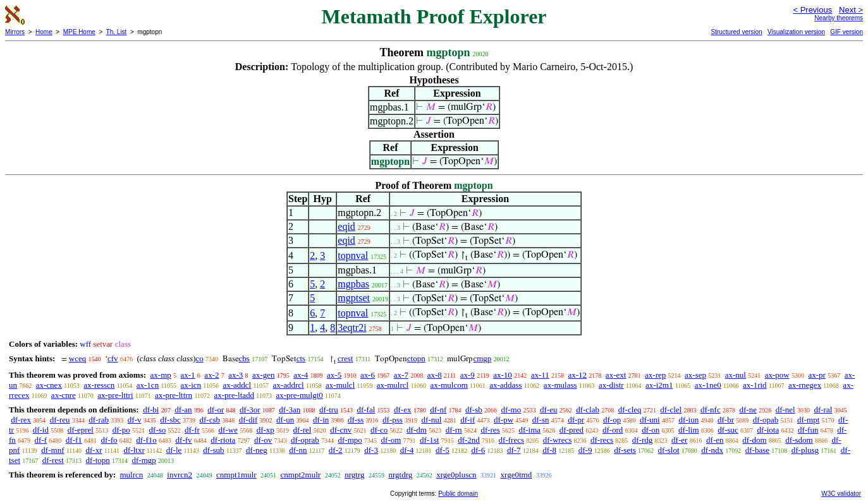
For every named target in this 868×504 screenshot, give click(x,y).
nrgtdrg (400, 475)
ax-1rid (755, 385)
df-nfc (711, 410)
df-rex (21, 420)
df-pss (393, 420)
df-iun (688, 420)
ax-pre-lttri (115, 395)
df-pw (504, 420)
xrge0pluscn (456, 475)
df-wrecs (557, 440)
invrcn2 (180, 475)
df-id (41, 430)
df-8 (549, 450)
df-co (379, 430)
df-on (651, 430)
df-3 (371, 450)
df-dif (248, 420)
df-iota (768, 430)
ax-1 (188, 375)
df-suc (728, 430)
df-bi (151, 410)
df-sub (213, 450)
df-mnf (52, 450)
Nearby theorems (839, 18)
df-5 (443, 450)
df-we (228, 430)
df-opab (766, 420)
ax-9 (468, 375)
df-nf (438, 410)
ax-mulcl (340, 385)
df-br (726, 420)
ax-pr (816, 375)
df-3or (250, 410)
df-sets (625, 450)
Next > (851, 10)
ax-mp (161, 375)
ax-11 (540, 375)
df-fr (192, 430)
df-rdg (643, 440)
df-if (468, 420)
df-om (391, 440)
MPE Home (79, 32)
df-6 (478, 450)
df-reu (60, 420)
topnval (353, 255)
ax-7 (401, 375)
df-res (490, 430)
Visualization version (796, 32)
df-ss (356, 420)
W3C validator (841, 494)
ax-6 (368, 375)
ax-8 (435, 375)
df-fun (808, 430)
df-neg (257, 450)
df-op (612, 420)
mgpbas (353, 284)
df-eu (548, 410)
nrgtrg (354, 475)
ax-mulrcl (393, 385)
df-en (715, 440)
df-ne (748, 410)
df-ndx (712, 450)
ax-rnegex (805, 385)
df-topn (98, 460)
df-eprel (81, 430)
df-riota (223, 440)
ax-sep (695, 375)
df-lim (689, 430)
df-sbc (170, 420)
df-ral (823, 410)
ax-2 (211, 375)
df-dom (754, 440)
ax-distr (611, 385)
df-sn (541, 420)
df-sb (474, 410)
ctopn (416, 358)
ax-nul (736, 375)
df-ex (402, 410)
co (200, 358)
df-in (321, 420)
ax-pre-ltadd (235, 395)
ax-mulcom (449, 385)
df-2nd (469, 440)
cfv (113, 358)
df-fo (109, 440)
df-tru (329, 410)
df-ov (263, 440)
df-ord (613, 430)
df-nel (785, 410)
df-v (135, 420)
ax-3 (235, 375)
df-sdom (799, 440)
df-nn (298, 450)
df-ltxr (134, 450)
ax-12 (578, 375)
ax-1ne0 (708, 385)
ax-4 (301, 375)
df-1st (429, 440)
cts (301, 358)
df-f (41, 440)
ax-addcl (237, 385)
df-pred (572, 430)
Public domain (458, 494)
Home (44, 32)
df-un (285, 420)
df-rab (99, 420)
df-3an (290, 410)
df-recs (602, 440)
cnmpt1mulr (236, 475)
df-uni (650, 420)
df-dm (417, 430)
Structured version (736, 32)
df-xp (266, 430)
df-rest (53, 460)
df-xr (94, 450)
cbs (244, 358)
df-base (757, 450)
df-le (174, 450)
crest (345, 358)
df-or (216, 410)
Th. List (117, 32)
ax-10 (503, 375)
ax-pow (777, 375)
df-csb (210, 420)
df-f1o (146, 440)
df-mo (511, 410)
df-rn (454, 430)
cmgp (482, 358)
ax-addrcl (289, 385)
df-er (679, 440)
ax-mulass (560, 385)
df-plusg (805, 450)
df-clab (588, 410)
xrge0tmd (517, 475)
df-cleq (630, 410)
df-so (158, 430)
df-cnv (341, 430)
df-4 (407, 450)
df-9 (585, 450)
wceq (77, 358)
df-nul (432, 420)
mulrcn (131, 475)
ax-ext (616, 375)
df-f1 (74, 440)
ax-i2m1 (659, 385)
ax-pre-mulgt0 (299, 395)
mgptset (354, 298)
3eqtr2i (352, 327)
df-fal (366, 410)
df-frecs (511, 440)
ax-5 (334, 375)
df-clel (671, 410)
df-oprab (305, 440)
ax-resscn (99, 385)
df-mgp (144, 460)
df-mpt (808, 420)
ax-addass (505, 385)
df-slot (669, 450)
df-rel (303, 430)
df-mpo (350, 440)
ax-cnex (49, 385)
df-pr (576, 420)
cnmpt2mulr (301, 475)
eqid (346, 226)
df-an (183, 410)
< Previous (812, 10)
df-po (121, 430)
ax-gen (263, 375)
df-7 (514, 450)
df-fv (184, 440)
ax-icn (191, 385)
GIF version (847, 32)
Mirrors (15, 32)
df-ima (529, 430)
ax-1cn (148, 385)
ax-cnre (64, 395)
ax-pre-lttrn (174, 395)
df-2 (336, 450)
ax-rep (655, 375)
